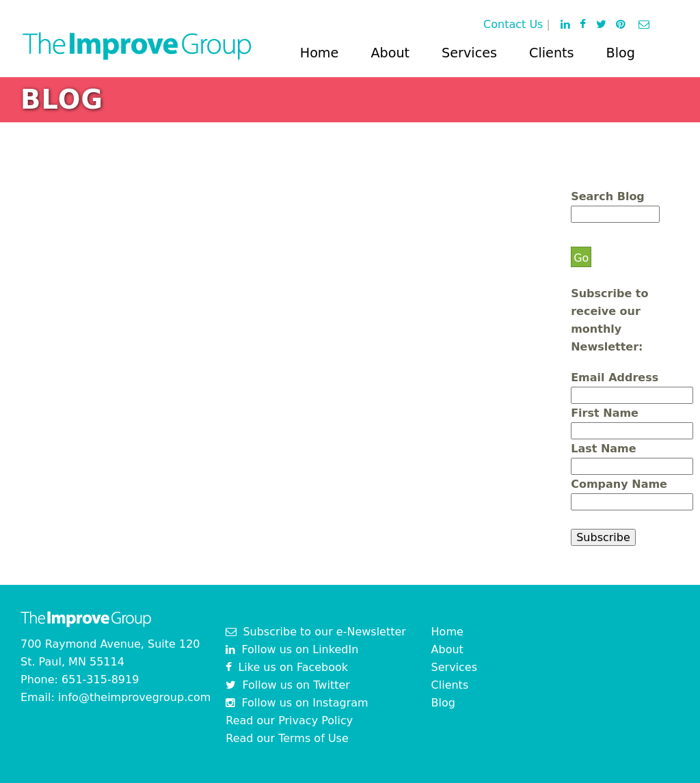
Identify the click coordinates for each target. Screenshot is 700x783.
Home (320, 53)
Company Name (619, 484)
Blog (621, 53)
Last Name (603, 449)
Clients (552, 53)
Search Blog (608, 196)
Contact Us (513, 24)
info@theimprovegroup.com (135, 697)
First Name (605, 413)
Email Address (615, 377)
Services (469, 53)
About (390, 53)
